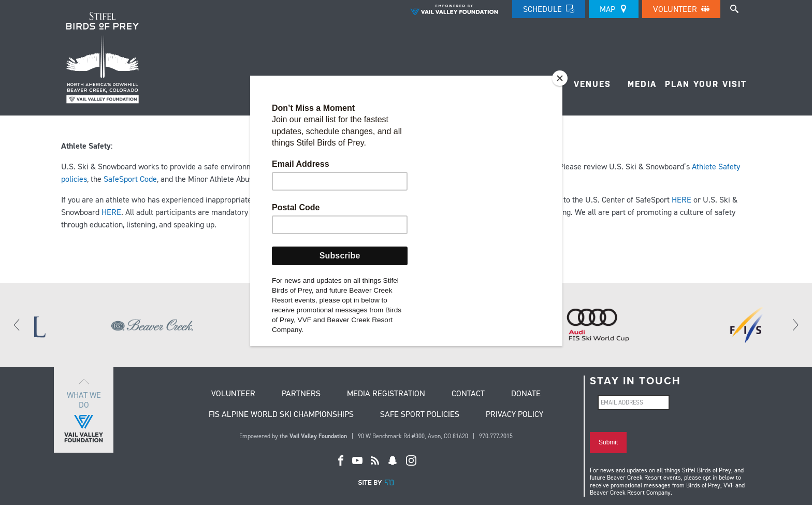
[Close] (560, 78)
